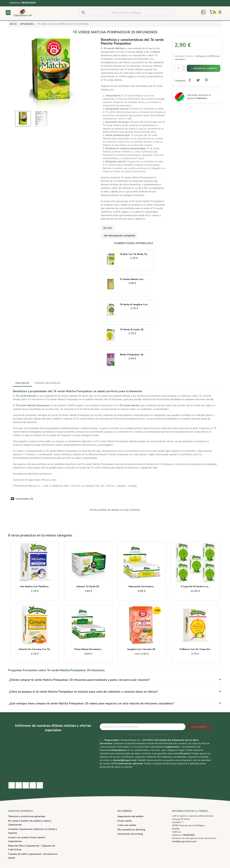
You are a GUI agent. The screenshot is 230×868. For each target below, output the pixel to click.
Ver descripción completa (120, 236)
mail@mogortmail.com (184, 841)
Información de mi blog (130, 834)
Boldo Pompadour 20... (132, 355)
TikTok (40, 785)
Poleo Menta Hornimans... (88, 649)
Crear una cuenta (127, 825)
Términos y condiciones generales (27, 816)
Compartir (190, 80)
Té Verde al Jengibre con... (134, 304)
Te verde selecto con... (132, 279)
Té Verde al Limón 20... (132, 330)
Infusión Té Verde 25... (88, 587)
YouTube (26, 785)
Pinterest (206, 80)
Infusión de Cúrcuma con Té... (35, 649)
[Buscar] (126, 13)
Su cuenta (125, 811)
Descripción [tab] (22, 383)
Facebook (12, 785)
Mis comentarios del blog (131, 830)
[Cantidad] (178, 68)
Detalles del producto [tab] (48, 383)
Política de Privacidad (145, 767)
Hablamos (202, 98)
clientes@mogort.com (124, 760)
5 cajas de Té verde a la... (195, 587)
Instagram (33, 785)
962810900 (28, 3)
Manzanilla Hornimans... (142, 587)
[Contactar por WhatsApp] (204, 13)
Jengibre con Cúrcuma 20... (142, 649)
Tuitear (198, 80)
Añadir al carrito (204, 68)
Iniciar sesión (125, 821)
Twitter (19, 785)
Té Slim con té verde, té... (134, 254)
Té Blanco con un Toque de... (195, 649)
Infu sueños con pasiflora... (35, 587)
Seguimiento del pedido (130, 816)
